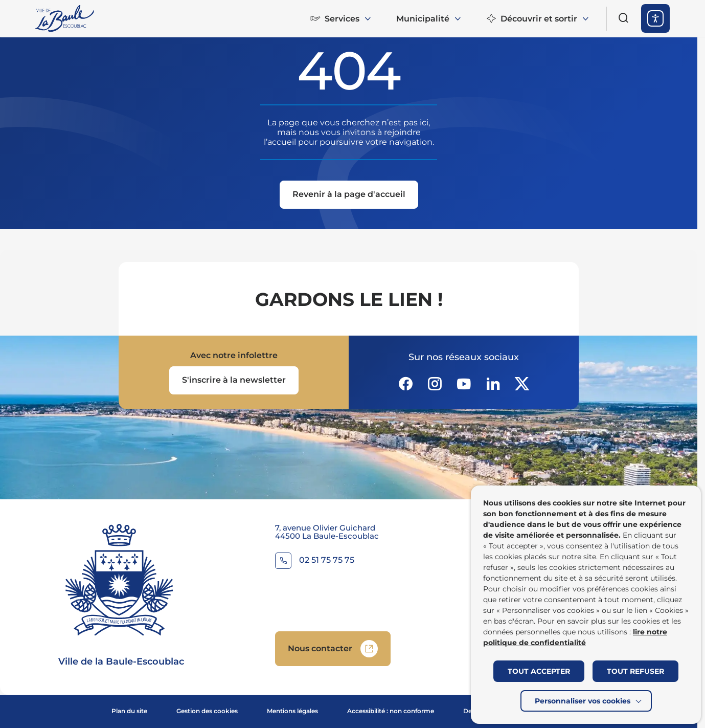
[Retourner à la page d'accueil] (65, 18)
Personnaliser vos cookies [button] (583, 701)
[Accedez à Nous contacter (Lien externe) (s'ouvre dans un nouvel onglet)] (333, 649)
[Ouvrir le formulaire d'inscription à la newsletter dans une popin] (234, 380)
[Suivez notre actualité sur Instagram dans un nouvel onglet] (435, 384)
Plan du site (129, 711)
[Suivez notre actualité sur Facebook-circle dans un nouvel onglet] (405, 384)
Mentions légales (292, 711)
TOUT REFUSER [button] (635, 671)
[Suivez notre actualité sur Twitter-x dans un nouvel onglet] (522, 384)
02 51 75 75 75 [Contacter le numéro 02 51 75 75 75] (327, 560)
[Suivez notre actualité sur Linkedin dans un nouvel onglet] (493, 384)
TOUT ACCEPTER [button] (539, 671)
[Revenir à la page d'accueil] (349, 196)
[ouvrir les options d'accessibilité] (655, 18)
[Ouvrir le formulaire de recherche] (624, 18)
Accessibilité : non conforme (391, 711)
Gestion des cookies (207, 711)
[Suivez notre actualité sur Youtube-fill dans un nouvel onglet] (464, 384)
